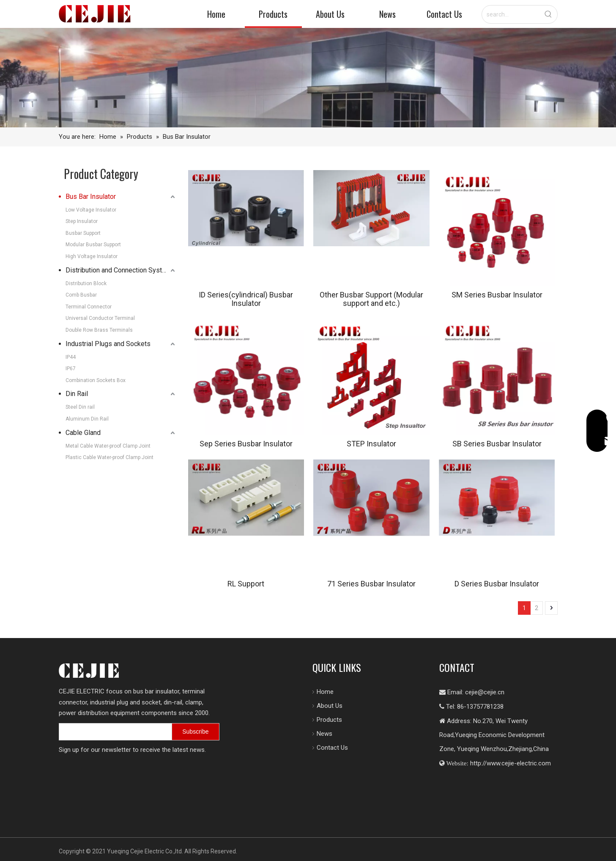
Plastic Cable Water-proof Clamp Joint (110, 457)
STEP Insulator (371, 444)
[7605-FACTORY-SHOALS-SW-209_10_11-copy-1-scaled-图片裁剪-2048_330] (308, 78)
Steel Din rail (80, 407)
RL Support (246, 584)
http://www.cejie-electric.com (509, 763)
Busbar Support (83, 233)
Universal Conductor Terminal (100, 318)
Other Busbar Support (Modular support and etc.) (371, 299)
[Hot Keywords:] (548, 14)
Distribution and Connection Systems (120, 270)
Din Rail (77, 394)
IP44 (71, 357)
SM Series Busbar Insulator (497, 295)
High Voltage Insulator (92, 256)
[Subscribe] (205, 732)
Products (325, 720)
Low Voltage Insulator (91, 210)
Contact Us (328, 748)
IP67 (71, 369)
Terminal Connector (89, 307)
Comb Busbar (81, 295)
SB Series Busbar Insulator (497, 444)
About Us (325, 706)
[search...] (511, 14)
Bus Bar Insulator (91, 197)
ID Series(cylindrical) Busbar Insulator (246, 299)
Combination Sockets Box (96, 380)
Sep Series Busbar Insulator (246, 444)
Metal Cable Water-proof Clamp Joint (108, 446)
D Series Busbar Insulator (497, 584)
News (320, 734)
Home (321, 692)
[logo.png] (89, 671)
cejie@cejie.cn (484, 692)
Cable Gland (83, 433)
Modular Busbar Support (93, 245)
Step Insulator (82, 221)
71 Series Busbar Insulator (371, 584)
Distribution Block (86, 283)
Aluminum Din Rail (87, 419)
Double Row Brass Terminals (99, 330)
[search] (125, 733)
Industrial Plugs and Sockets (108, 344)
